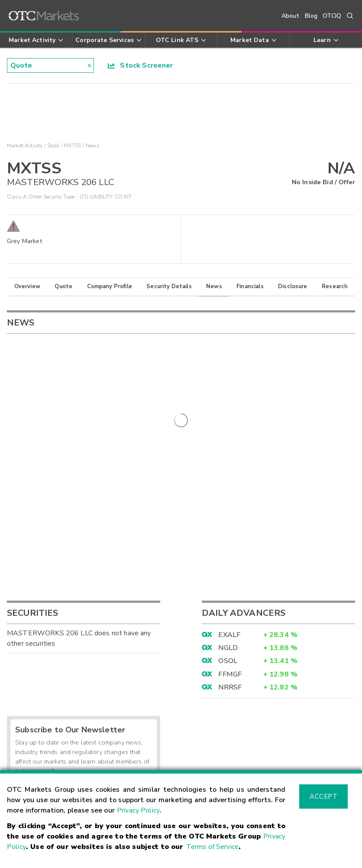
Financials (250, 286)
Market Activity (25, 146)
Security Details (169, 286)
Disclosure (293, 286)
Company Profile (110, 286)
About (291, 16)
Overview (27, 286)
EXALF (229, 491)
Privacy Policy (138, 810)
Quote (63, 286)
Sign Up (136, 646)
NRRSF (230, 544)
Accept (323, 796)
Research (335, 286)
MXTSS (73, 146)
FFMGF (230, 530)
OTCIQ (332, 16)
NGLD (228, 504)
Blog (311, 16)
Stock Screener (141, 65)
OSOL (228, 517)
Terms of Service (212, 847)
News (214, 286)
